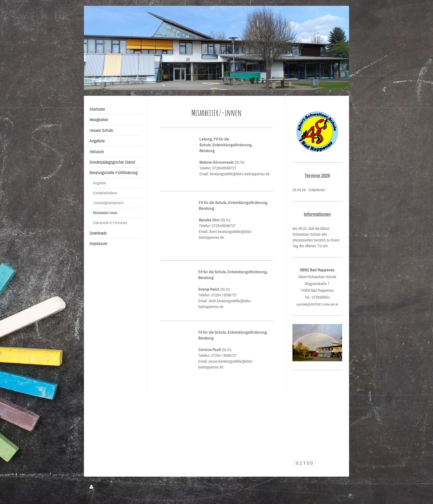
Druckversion (105, 487)
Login (338, 487)
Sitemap (131, 487)
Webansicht (333, 493)
